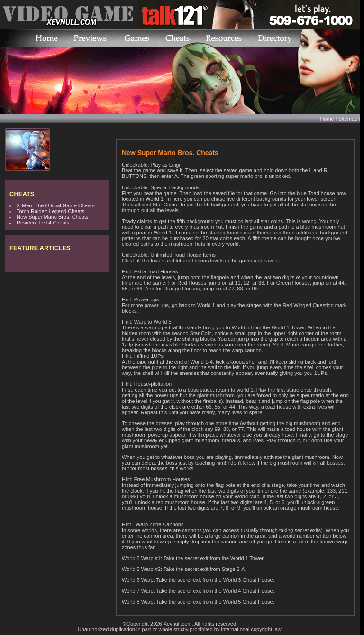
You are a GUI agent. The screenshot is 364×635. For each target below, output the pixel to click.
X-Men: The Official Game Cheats (56, 205)
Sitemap (348, 119)
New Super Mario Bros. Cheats (53, 217)
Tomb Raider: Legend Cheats (50, 211)
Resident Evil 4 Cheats (43, 223)
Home (327, 119)
